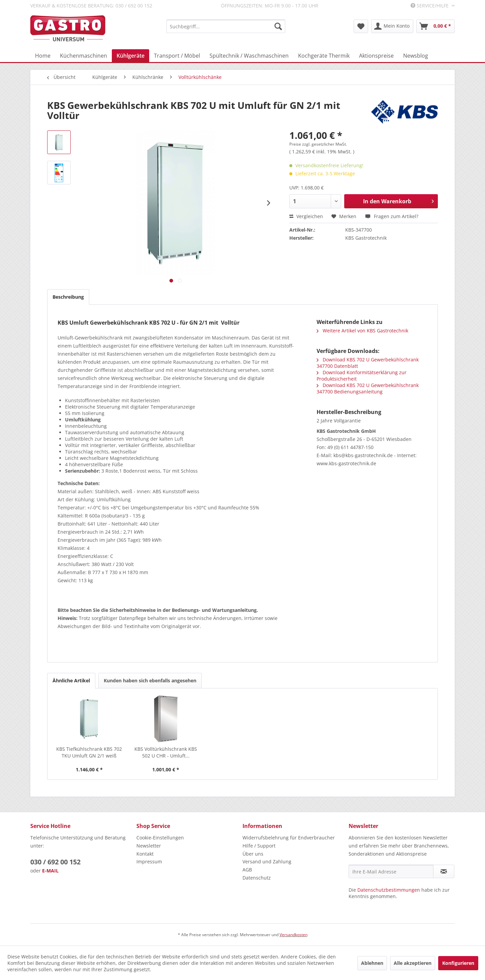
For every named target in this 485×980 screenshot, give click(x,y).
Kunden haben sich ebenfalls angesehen (150, 680)
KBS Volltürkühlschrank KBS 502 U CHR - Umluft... (166, 752)
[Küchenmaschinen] (84, 56)
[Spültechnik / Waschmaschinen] (249, 56)
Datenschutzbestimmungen (389, 890)
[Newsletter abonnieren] (444, 871)
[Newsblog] (416, 56)
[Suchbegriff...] (226, 26)
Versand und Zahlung (267, 862)
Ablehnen (372, 963)
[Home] (43, 56)
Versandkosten (294, 935)
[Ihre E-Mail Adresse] (391, 871)
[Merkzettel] (361, 26)
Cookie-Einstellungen (160, 838)
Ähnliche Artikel (71, 680)
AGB (247, 870)
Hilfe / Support (259, 846)
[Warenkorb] (435, 26)
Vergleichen (306, 216)
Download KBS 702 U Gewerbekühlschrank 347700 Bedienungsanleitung (368, 388)
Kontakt (145, 854)
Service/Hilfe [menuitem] (430, 6)
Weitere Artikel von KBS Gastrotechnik (362, 331)
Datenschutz (257, 878)
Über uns (253, 854)
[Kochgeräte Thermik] (324, 56)
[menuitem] (226, 26)
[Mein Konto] (392, 26)
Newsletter (149, 846)
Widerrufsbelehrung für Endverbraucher (289, 838)
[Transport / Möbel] (177, 56)
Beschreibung (68, 297)
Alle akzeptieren (413, 963)
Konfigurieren (458, 963)
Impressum (149, 862)
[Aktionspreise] (376, 56)
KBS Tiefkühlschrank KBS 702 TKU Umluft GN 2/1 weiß (89, 752)
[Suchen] (278, 26)
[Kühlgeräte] (131, 56)
